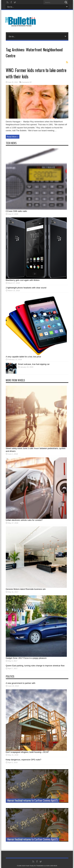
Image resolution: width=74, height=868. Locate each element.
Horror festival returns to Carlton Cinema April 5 (32, 800)
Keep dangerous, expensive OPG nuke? (24, 760)
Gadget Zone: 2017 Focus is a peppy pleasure (26, 658)
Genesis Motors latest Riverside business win (26, 589)
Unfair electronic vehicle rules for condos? (24, 520)
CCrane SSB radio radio (16, 211)
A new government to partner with (21, 683)
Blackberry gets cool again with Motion (23, 280)
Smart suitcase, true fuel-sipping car (34, 364)
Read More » (13, 137)
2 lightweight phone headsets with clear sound (26, 288)
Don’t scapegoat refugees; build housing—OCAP (27, 752)
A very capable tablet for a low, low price (23, 357)
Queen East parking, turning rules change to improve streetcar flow (35, 666)
